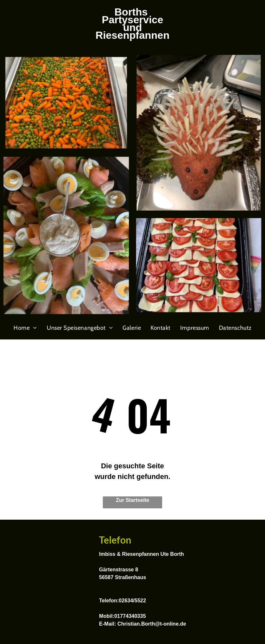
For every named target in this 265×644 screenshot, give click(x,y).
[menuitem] (25, 328)
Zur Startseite (132, 500)
